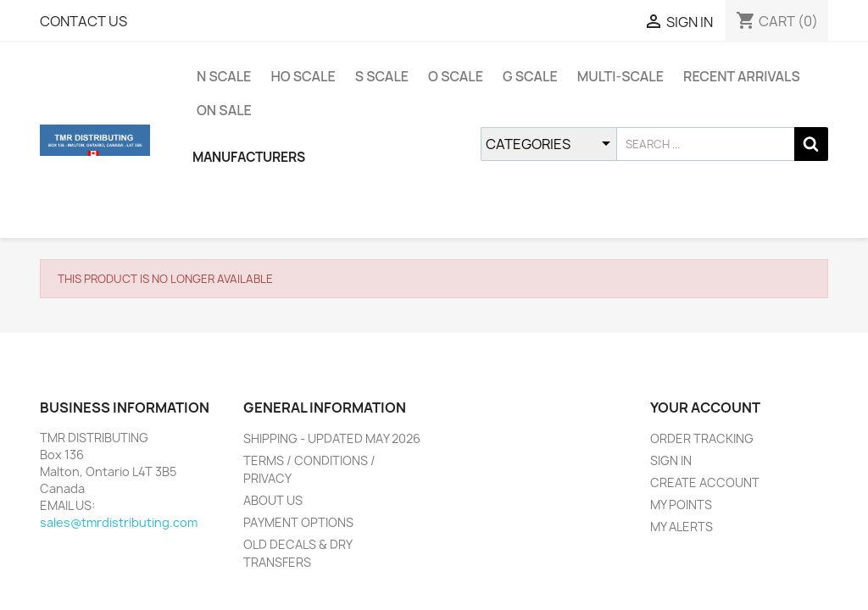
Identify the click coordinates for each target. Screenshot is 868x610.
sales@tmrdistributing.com (119, 522)
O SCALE (456, 76)
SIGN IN (671, 460)
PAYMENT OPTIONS (298, 522)
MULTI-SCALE (620, 76)
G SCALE (530, 76)
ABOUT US (273, 500)
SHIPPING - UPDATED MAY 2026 (332, 438)
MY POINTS (681, 505)
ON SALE (224, 110)
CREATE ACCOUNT (705, 482)
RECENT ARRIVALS (742, 76)
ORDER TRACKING (702, 438)
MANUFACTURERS (249, 157)
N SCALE (224, 76)
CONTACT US (83, 21)
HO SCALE (303, 76)
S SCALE (382, 76)
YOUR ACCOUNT (705, 408)
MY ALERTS (682, 527)
